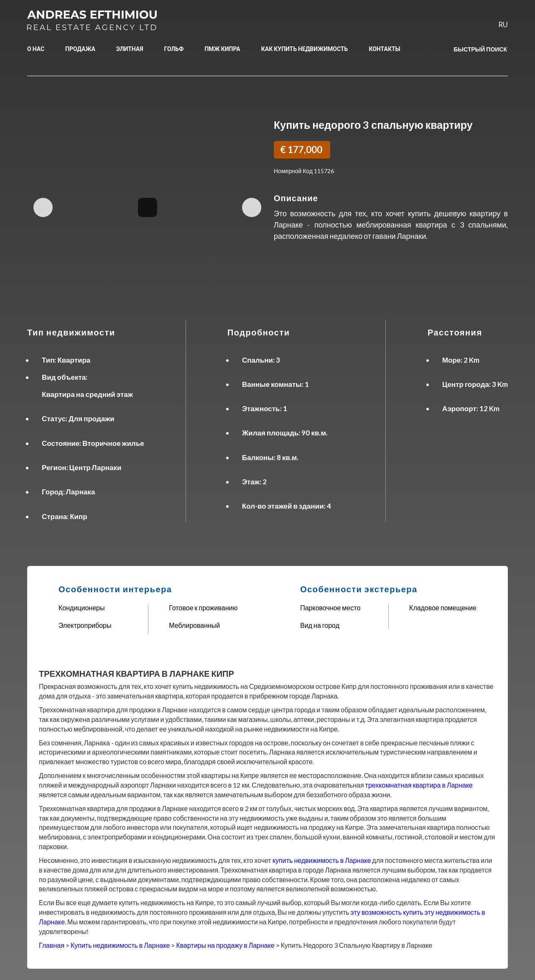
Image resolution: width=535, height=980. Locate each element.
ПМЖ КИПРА (222, 49)
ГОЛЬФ (174, 49)
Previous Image (45, 207)
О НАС (36, 49)
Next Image (250, 207)
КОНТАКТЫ (384, 49)
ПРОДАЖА (80, 49)
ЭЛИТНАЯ (130, 49)
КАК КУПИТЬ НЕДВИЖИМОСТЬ (305, 49)
